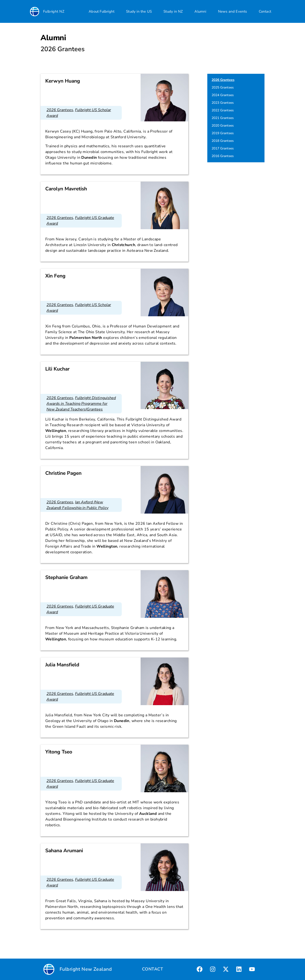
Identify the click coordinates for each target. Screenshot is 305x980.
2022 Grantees (223, 110)
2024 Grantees (223, 95)
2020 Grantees (223, 126)
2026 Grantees (60, 110)
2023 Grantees (223, 103)
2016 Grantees (223, 156)
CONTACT (152, 969)
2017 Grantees (223, 148)
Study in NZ (173, 11)
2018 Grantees (223, 141)
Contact (265, 11)
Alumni (200, 11)
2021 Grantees (223, 118)
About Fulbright (102, 11)
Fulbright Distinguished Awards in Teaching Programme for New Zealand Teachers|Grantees (81, 404)
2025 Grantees (223, 87)
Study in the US (139, 11)
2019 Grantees (223, 133)
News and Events (233, 11)
